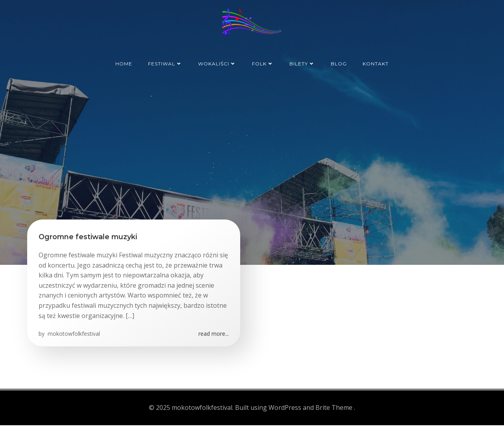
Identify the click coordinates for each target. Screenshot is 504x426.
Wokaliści (217, 62)
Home (124, 62)
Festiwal (165, 62)
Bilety (302, 62)
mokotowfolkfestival (73, 335)
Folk (263, 62)
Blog (339, 62)
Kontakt (376, 62)
